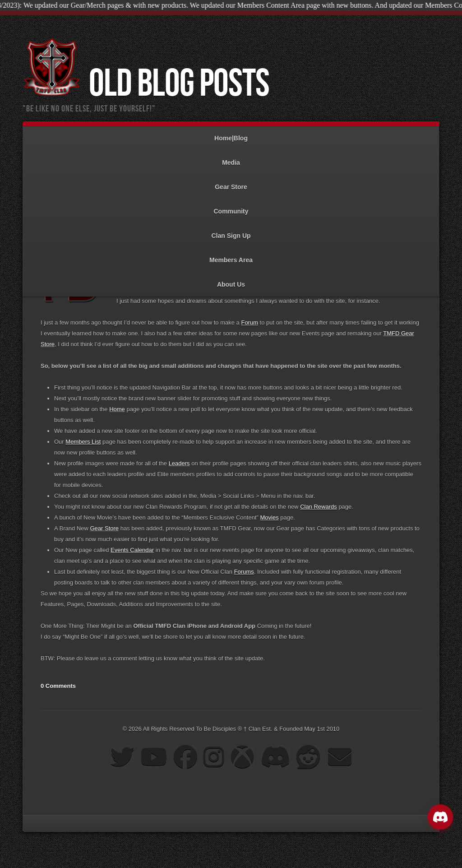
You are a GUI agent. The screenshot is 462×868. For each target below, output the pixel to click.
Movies (269, 518)
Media (231, 158)
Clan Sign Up (231, 231)
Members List (83, 442)
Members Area (231, 256)
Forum (249, 323)
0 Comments (58, 686)
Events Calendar (132, 550)
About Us (231, 280)
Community (231, 207)
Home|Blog (231, 134)
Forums (244, 572)
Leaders (179, 463)
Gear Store (231, 183)
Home (117, 409)
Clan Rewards (319, 507)
